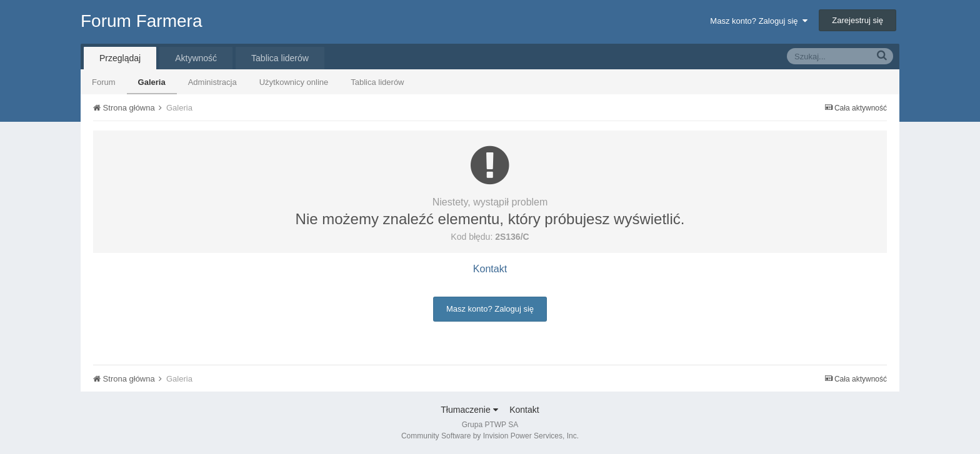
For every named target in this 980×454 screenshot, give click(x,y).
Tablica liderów (377, 82)
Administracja (212, 82)
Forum (104, 82)
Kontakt (490, 269)
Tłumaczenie (469, 410)
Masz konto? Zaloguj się (758, 21)
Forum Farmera (141, 21)
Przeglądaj (120, 58)
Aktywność (196, 58)
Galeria (152, 82)
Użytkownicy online (294, 82)
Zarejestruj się (857, 20)
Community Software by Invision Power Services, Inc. (490, 436)
